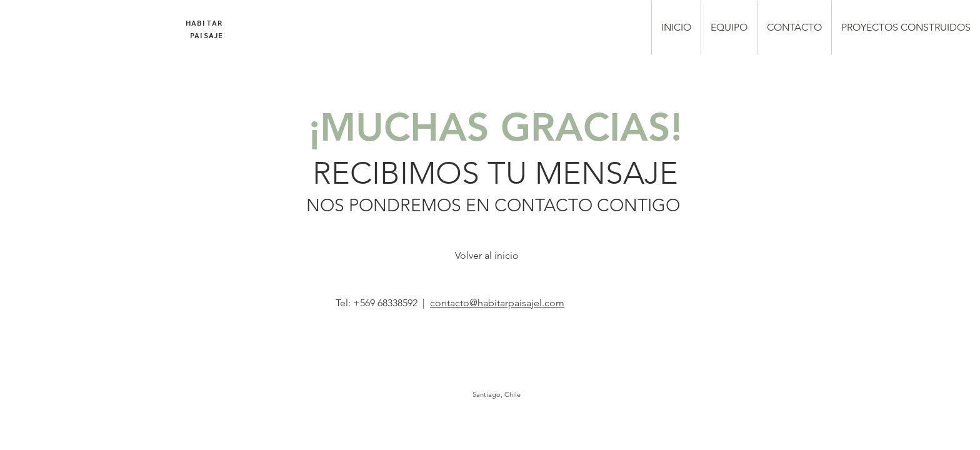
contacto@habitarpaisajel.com (497, 303)
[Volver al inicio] (487, 256)
